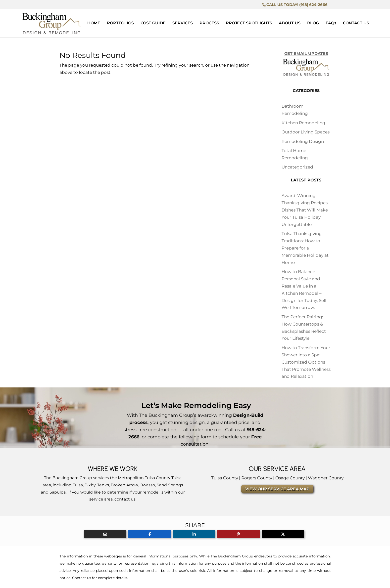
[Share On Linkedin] (194, 534)
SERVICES (183, 23)
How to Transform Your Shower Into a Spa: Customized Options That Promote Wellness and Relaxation (306, 362)
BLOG (313, 23)
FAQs (331, 23)
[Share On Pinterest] (238, 534)
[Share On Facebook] (150, 534)
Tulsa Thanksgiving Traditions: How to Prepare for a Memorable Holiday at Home (305, 248)
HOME (94, 23)
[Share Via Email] (105, 534)
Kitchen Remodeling (303, 123)
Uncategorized (297, 167)
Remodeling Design (303, 141)
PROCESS (209, 23)
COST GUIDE (153, 23)
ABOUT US (290, 23)
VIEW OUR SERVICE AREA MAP (277, 489)
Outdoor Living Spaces (306, 132)
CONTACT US (356, 23)
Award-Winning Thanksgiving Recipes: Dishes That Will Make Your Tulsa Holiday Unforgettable (305, 210)
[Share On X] (283, 534)
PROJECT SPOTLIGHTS (249, 23)
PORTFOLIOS (120, 23)
